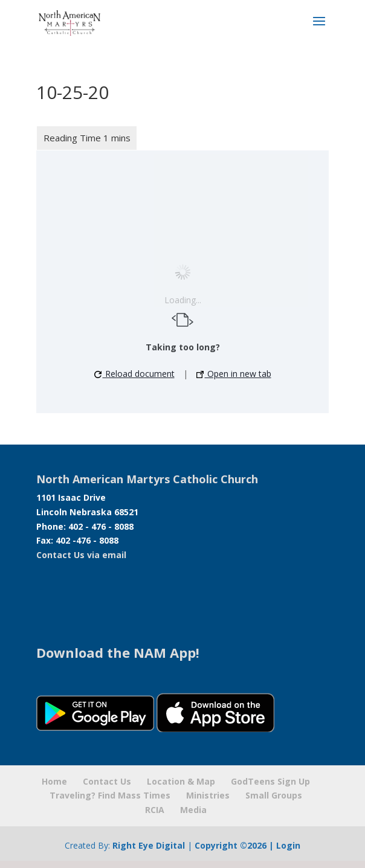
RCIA (155, 810)
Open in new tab (234, 374)
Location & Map (181, 781)
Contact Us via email (81, 555)
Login (288, 845)
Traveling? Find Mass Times (110, 795)
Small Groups (274, 795)
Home (54, 781)
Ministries (208, 795)
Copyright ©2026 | (235, 845)
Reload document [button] (134, 374)
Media (193, 810)
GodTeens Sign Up (270, 781)
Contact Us (107, 781)
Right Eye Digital (149, 845)
